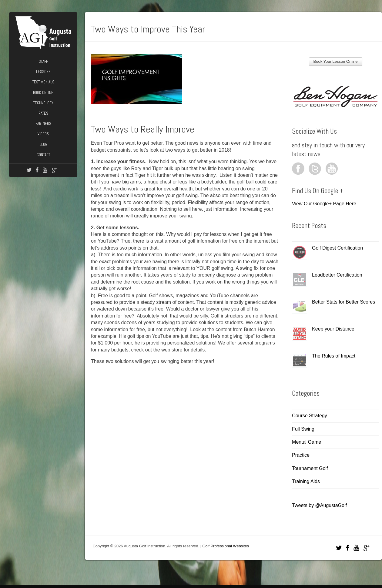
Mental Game (307, 442)
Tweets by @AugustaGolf (319, 505)
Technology (43, 103)
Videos (43, 134)
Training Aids (306, 481)
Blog (43, 144)
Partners (43, 124)
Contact (43, 155)
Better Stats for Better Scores (343, 302)
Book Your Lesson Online (336, 61)
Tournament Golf (310, 468)
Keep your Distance (333, 329)
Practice (301, 455)
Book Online (43, 93)
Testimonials (43, 82)
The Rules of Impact (334, 356)
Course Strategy (310, 416)
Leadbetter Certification (337, 275)
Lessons (43, 72)
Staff (43, 61)
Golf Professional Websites (226, 546)
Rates (43, 113)
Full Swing (303, 429)
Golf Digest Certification (337, 248)
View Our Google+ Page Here (324, 204)
